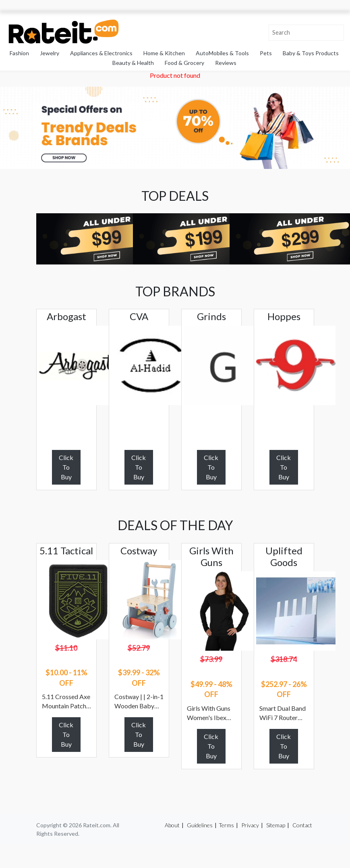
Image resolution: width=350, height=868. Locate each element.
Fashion (19, 53)
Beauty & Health (133, 63)
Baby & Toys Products (311, 53)
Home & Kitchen (164, 53)
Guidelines (200, 825)
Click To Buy (66, 467)
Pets (266, 53)
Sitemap (276, 825)
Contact (302, 825)
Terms (226, 825)
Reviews (226, 63)
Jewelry (50, 53)
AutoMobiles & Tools (222, 53)
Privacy (250, 825)
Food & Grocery (184, 63)
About (172, 825)
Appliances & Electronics (101, 53)
